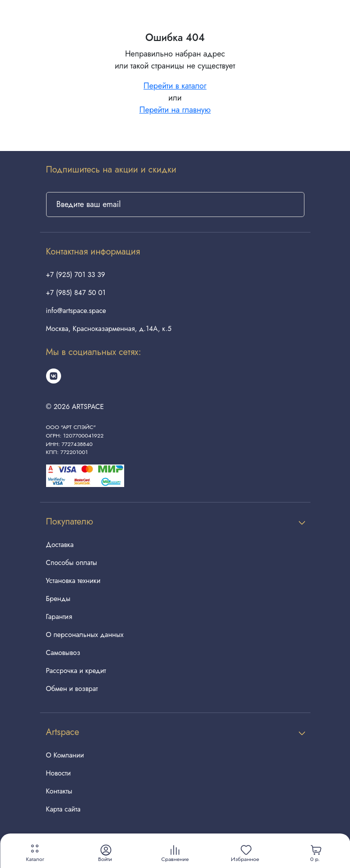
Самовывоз (63, 652)
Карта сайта (63, 809)
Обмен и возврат (72, 688)
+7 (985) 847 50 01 (76, 292)
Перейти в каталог (175, 86)
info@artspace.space (76, 310)
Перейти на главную (175, 110)
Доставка (60, 544)
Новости (59, 773)
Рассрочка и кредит (76, 670)
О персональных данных (85, 634)
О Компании (65, 755)
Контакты (59, 791)
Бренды (58, 598)
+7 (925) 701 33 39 (76, 274)
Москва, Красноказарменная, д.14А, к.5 (109, 328)
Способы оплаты (72, 562)
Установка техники (73, 580)
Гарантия (59, 616)
